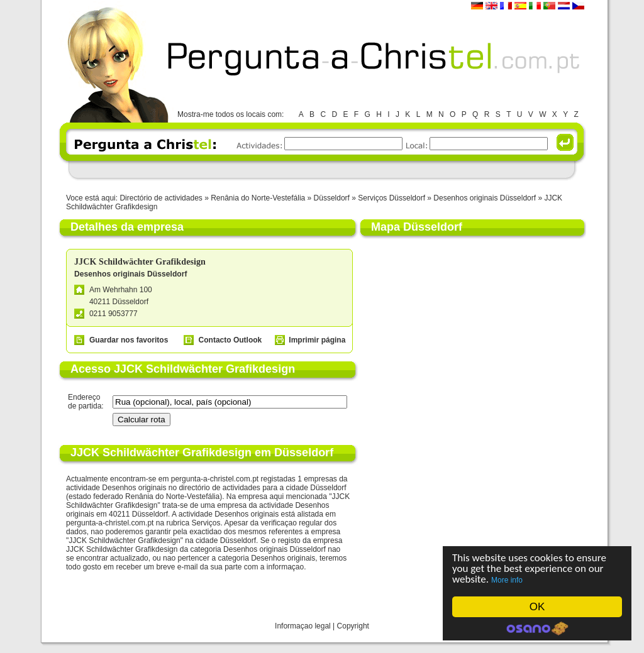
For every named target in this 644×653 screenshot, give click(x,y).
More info (507, 580)
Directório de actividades (161, 198)
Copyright (353, 626)
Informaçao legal (303, 626)
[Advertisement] (321, 169)
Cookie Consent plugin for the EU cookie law (537, 628)
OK (537, 607)
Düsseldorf (332, 198)
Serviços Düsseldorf (391, 198)
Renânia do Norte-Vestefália (258, 198)
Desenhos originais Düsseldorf (485, 198)
